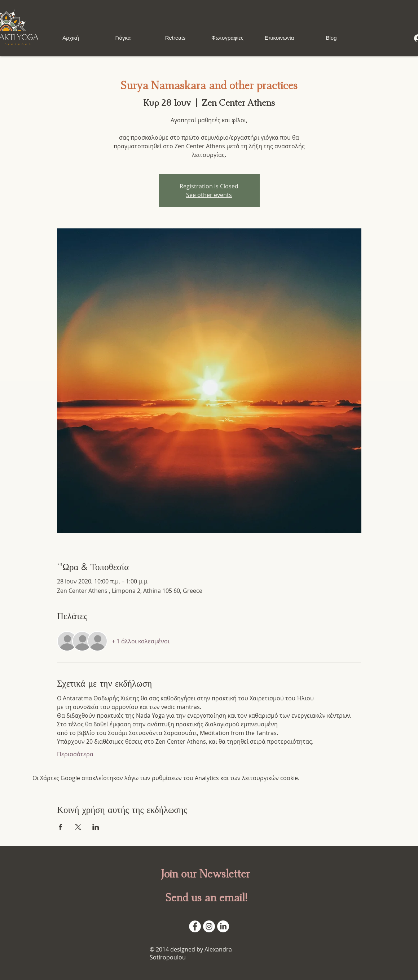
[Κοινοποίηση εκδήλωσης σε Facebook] (60, 827)
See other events (209, 195)
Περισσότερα (75, 754)
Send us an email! (206, 898)
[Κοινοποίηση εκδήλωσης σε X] (78, 827)
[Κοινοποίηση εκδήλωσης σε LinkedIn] (96, 827)
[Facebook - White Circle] (195, 926)
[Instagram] (209, 926)
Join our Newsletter (206, 874)
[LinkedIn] (223, 926)
